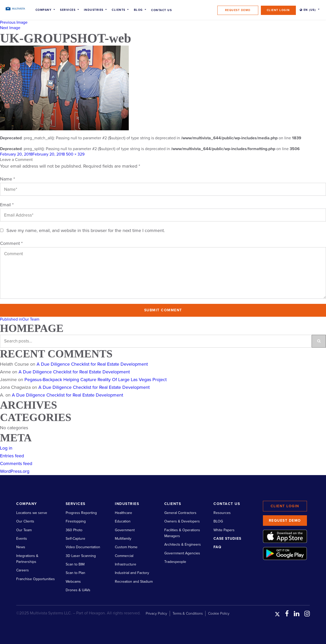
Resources (222, 513)
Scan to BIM (75, 564)
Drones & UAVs (78, 590)
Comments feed (16, 463)
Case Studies (227, 539)
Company (44, 10)
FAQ (217, 547)
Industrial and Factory (132, 573)
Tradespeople (175, 562)
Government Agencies (182, 553)
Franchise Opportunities (36, 579)
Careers (23, 570)
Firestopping (76, 521)
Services (68, 10)
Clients (119, 10)
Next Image (10, 28)
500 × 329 (75, 154)
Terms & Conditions (188, 613)
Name (7, 179)
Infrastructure (126, 564)
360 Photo (74, 530)
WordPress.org (15, 471)
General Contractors (180, 513)
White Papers (224, 530)
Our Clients (25, 521)
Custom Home (126, 547)
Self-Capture (75, 539)
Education (123, 521)
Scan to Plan (75, 573)
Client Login (278, 10)
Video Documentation (83, 547)
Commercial (124, 556)
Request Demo (238, 10)
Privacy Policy (156, 613)
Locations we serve (32, 513)
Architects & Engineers (183, 544)
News (21, 547)
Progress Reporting (81, 513)
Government (125, 530)
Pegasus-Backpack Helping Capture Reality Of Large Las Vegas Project (96, 380)
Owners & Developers (182, 521)
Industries (94, 10)
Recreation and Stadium (134, 582)
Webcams (73, 582)
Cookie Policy (219, 613)
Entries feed (12, 456)
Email (7, 205)
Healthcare (123, 513)
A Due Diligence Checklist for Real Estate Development (92, 364)
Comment (11, 243)
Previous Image (14, 22)
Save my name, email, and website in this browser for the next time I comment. (86, 230)
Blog (138, 10)
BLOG (218, 521)
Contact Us (161, 10)
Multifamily (123, 539)
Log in (6, 448)
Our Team (24, 530)
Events (22, 539)
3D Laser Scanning (81, 556)
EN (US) (308, 10)
